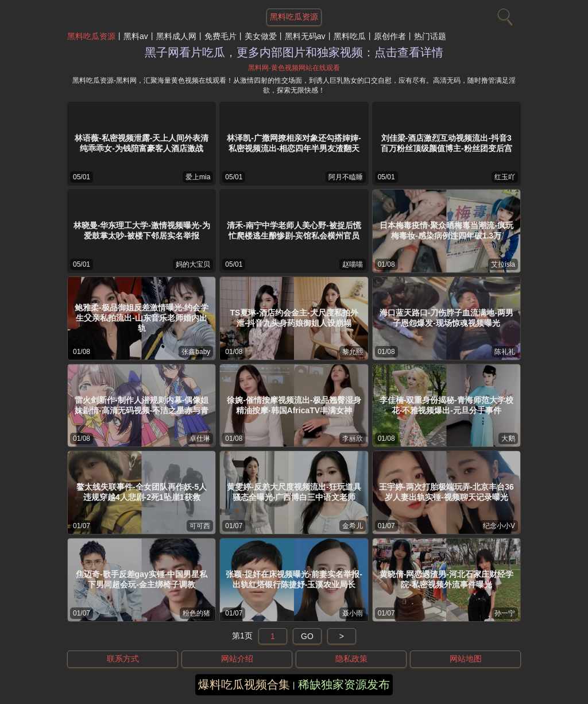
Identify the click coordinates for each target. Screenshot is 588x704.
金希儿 (353, 526)
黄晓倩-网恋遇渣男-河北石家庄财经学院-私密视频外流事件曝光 (446, 579)
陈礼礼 (505, 352)
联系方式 (123, 659)
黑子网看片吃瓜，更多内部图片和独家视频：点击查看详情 (294, 52)
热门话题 (430, 36)
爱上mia (198, 177)
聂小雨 (353, 613)
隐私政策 (351, 659)
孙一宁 (505, 613)
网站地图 (466, 659)
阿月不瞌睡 (346, 177)
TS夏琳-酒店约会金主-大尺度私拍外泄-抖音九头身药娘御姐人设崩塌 (294, 318)
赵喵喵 (353, 264)
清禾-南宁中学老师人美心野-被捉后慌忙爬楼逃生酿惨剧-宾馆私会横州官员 (294, 230)
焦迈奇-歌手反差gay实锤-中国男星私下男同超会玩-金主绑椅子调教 (142, 579)
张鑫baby (196, 352)
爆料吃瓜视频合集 (244, 684)
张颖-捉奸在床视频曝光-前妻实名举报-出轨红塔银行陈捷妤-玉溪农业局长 (294, 579)
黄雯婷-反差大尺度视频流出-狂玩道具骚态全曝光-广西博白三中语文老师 (294, 492)
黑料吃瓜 (350, 36)
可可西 (200, 526)
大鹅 (508, 438)
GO (307, 636)
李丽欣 (353, 438)
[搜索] (504, 14)
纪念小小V (499, 526)
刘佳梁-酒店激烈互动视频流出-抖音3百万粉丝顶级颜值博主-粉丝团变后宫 (446, 143)
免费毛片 (220, 36)
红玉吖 (505, 177)
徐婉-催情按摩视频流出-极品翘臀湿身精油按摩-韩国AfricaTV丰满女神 (294, 405)
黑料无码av (305, 36)
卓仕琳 (200, 438)
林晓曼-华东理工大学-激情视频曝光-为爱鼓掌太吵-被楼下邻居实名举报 (142, 230)
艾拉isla (503, 264)
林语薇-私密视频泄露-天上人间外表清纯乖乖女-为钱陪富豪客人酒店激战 (142, 143)
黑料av (136, 36)
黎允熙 (353, 352)
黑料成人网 (176, 36)
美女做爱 (261, 36)
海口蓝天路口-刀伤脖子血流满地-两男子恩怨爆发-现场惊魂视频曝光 (446, 318)
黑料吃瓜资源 (91, 36)
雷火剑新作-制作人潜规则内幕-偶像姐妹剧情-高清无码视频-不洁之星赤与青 (142, 405)
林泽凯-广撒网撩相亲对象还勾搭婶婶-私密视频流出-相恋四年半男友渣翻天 (294, 143)
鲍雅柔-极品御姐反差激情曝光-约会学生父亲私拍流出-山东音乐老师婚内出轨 (142, 318)
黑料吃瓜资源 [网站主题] (294, 17)
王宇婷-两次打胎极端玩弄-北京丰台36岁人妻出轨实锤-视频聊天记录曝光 (446, 492)
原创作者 (390, 36)
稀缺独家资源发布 (344, 684)
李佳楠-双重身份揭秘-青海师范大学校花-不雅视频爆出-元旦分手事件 (446, 405)
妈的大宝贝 (193, 264)
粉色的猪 (196, 613)
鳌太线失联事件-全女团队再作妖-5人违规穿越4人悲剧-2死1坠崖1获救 (142, 492)
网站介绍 (237, 659)
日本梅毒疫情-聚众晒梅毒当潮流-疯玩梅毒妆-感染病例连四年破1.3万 (446, 230)
